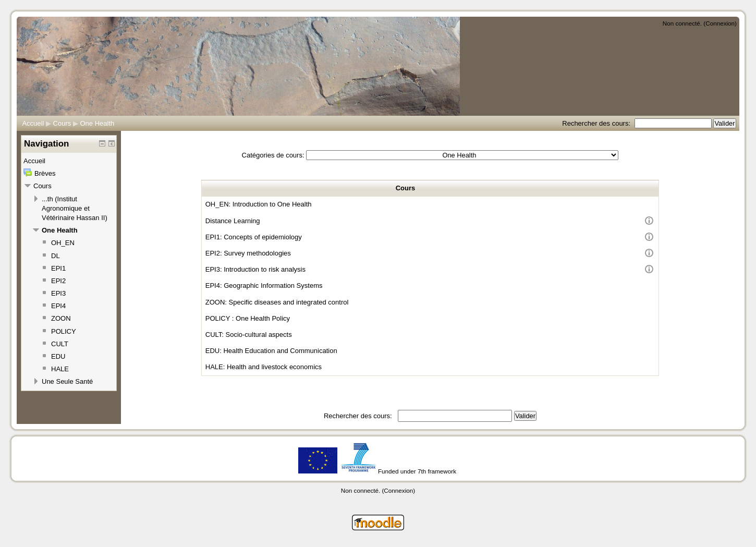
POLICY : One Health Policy (248, 318)
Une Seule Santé (67, 381)
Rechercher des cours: (597, 123)
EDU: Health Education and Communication (271, 351)
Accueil (33, 123)
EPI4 (58, 306)
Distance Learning (233, 221)
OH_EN (63, 243)
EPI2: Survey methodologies (248, 253)
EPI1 (58, 268)
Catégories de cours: (273, 155)
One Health (97, 123)
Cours (62, 123)
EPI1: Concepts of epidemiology (254, 237)
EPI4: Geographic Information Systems (264, 285)
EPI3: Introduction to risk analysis (255, 269)
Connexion (720, 23)
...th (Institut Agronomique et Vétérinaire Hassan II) (75, 208)
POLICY (64, 331)
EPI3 (58, 293)
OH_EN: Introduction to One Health (259, 204)
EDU (58, 356)
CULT (60, 344)
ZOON (61, 318)
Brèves (45, 173)
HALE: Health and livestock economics (264, 367)
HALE (60, 369)
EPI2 (58, 281)
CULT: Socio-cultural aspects (249, 335)
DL (56, 256)
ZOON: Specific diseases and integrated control (277, 302)
